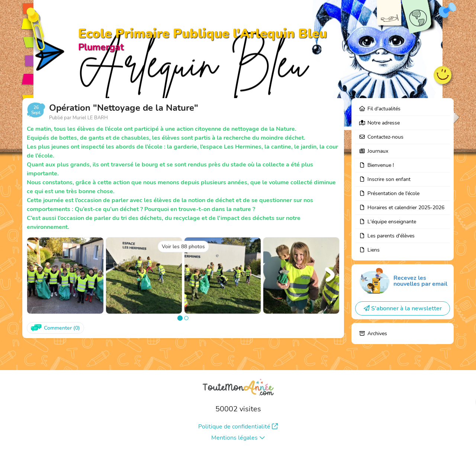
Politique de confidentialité (238, 427)
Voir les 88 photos (183, 247)
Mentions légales (238, 438)
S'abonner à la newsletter (403, 308)
